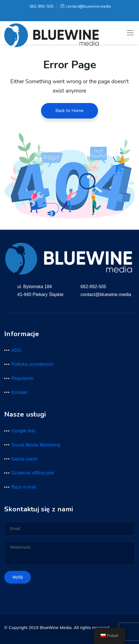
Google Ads (23, 431)
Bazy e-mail (24, 487)
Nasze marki (24, 459)
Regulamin (22, 378)
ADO (16, 350)
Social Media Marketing (36, 445)
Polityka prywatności (33, 364)
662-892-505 (41, 6)
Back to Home (69, 111)
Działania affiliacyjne (33, 473)
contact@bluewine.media (86, 6)
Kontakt (19, 392)
